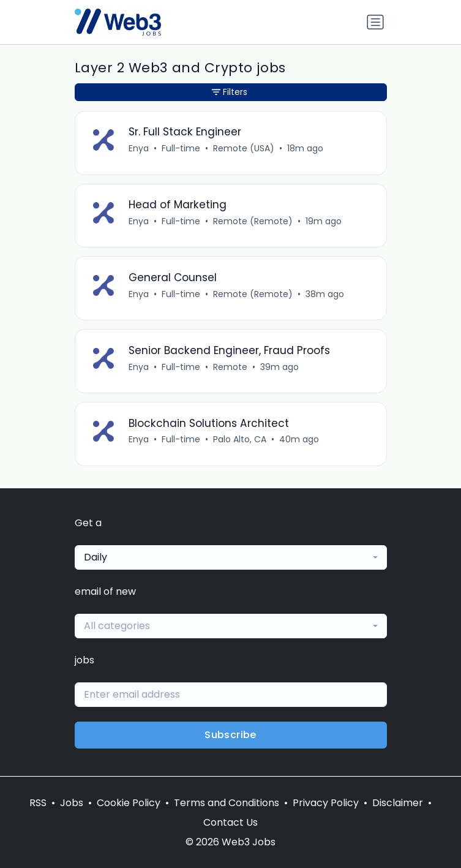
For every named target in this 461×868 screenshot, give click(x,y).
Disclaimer (398, 803)
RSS (38, 803)
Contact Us (230, 822)
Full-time (181, 148)
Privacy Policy (326, 803)
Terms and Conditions (227, 803)
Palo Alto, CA (240, 439)
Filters (230, 92)
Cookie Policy (129, 803)
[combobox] (231, 557)
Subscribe (230, 735)
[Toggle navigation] (375, 22)
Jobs (72, 803)
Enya (139, 148)
